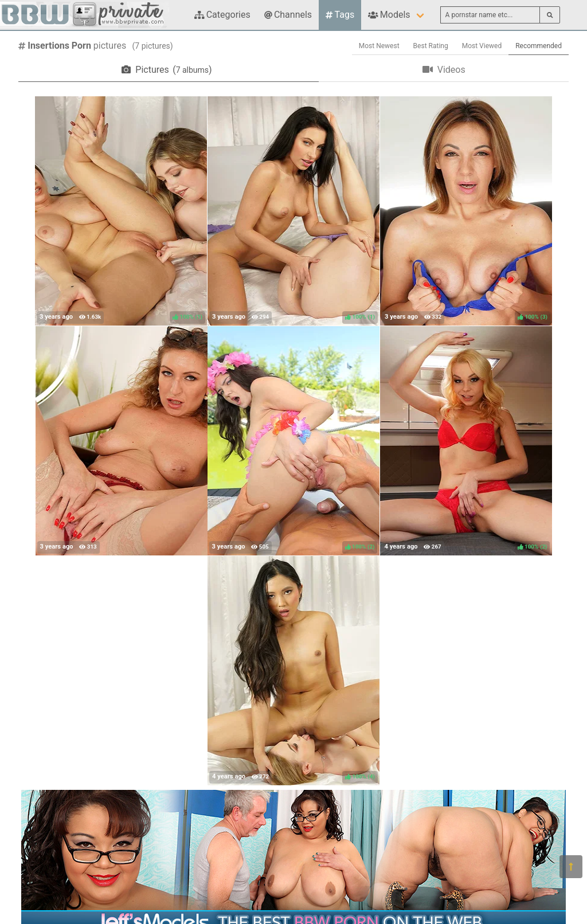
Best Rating (431, 46)
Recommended (539, 46)
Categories (222, 15)
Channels (288, 15)
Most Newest (379, 46)
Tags (340, 15)
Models (389, 15)
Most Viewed (482, 46)
